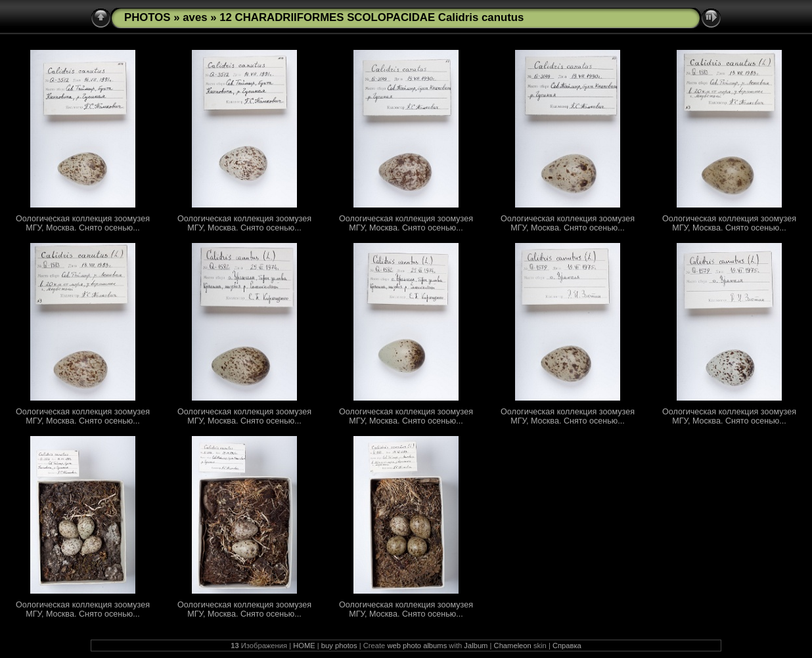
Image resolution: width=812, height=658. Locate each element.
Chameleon (513, 646)
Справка (567, 646)
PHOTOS (147, 17)
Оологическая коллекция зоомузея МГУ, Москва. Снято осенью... (83, 223)
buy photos (339, 646)
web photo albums (417, 646)
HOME (304, 646)
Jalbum (476, 646)
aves (195, 17)
